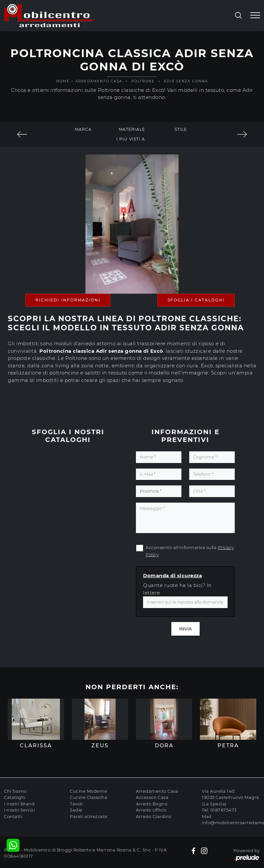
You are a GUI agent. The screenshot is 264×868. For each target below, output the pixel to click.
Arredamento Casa (99, 81)
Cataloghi (15, 797)
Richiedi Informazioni (68, 300)
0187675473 (224, 810)
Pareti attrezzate (89, 816)
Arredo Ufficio (151, 810)
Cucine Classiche (89, 797)
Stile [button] (181, 129)
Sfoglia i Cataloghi (196, 300)
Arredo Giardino (154, 816)
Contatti (13, 816)
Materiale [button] (132, 129)
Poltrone (143, 81)
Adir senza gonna (186, 81)
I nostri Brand (19, 804)
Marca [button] (83, 129)
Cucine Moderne (88, 791)
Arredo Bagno (152, 804)
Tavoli (76, 804)
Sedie (76, 810)
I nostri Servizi (19, 810)
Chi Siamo (15, 791)
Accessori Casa (152, 797)
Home (63, 81)
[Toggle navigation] (255, 16)
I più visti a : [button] (132, 139)
